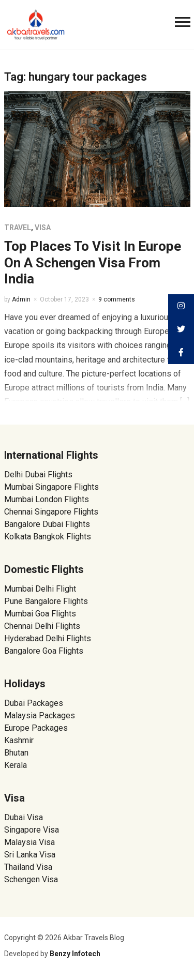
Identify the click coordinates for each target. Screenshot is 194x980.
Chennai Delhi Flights (42, 626)
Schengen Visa (31, 879)
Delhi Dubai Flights (38, 474)
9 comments (117, 299)
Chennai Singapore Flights (51, 512)
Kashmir (19, 740)
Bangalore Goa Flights (44, 651)
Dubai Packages (34, 703)
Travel (18, 228)
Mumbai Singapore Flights (51, 487)
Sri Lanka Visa (31, 855)
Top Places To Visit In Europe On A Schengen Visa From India (93, 262)
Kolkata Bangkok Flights (48, 537)
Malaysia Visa (29, 842)
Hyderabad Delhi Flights (48, 638)
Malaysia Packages (40, 715)
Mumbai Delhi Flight (40, 589)
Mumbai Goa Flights (40, 614)
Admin (21, 299)
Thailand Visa (28, 867)
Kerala (16, 765)
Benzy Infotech (75, 954)
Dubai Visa (24, 817)
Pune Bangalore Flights (46, 601)
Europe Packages (36, 728)
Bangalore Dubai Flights (47, 524)
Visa (43, 228)
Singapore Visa (32, 830)
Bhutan (16, 753)
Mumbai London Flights (47, 499)
